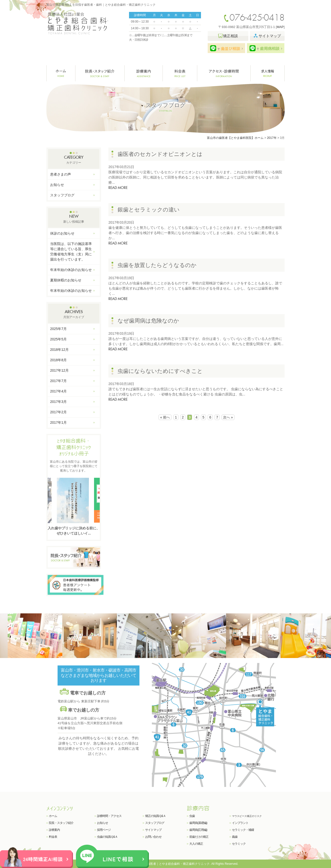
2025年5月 (58, 339)
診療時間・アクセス (109, 816)
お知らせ (57, 185)
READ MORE (118, 188)
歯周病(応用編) (198, 830)
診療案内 (144, 73)
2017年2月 (58, 412)
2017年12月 (59, 370)
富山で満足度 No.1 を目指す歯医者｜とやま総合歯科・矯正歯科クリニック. (160, 864)
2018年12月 (59, 350)
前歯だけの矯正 (199, 837)
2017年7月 (58, 381)
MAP (280, 27)
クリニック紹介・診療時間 (224, 73)
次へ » (228, 417)
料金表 (180, 73)
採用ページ (104, 830)
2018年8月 (58, 360)
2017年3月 (58, 402)
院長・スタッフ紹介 (100, 73)
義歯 (235, 837)
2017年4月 (58, 391)
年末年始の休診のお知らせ (71, 270)
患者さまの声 (61, 174)
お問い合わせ (153, 837)
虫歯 (192, 816)
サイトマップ (153, 830)
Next (95, 500)
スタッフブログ (62, 195)
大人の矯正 (196, 844)
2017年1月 (58, 422)
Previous (52, 500)
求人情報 (268, 73)
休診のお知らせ (62, 233)
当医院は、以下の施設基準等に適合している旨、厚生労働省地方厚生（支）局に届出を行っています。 (71, 252)
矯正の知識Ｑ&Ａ (155, 816)
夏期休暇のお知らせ (66, 280)
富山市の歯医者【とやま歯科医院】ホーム (235, 138)
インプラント (240, 823)
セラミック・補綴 (243, 830)
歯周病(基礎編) (198, 823)
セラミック (239, 844)
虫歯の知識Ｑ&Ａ (107, 837)
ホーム (61, 73)
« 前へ (165, 417)
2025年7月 (58, 329)
